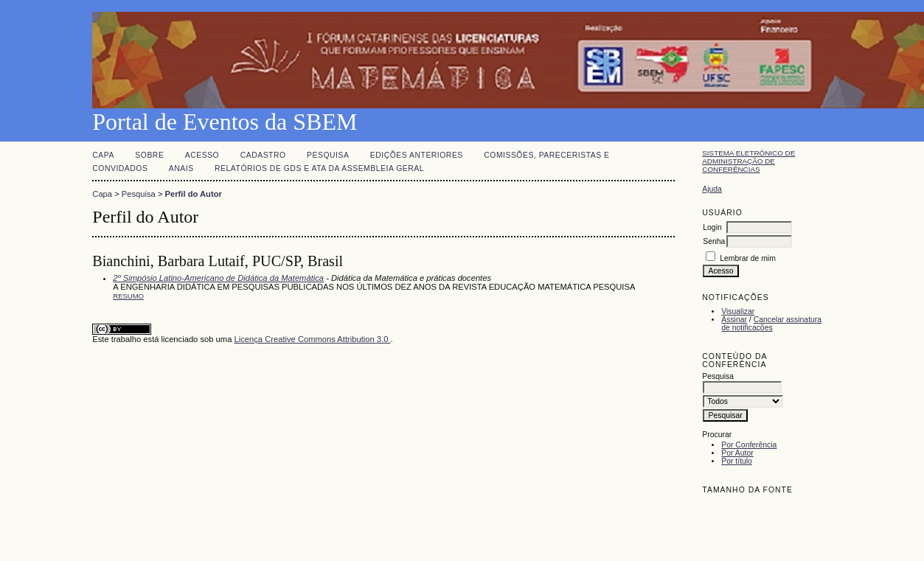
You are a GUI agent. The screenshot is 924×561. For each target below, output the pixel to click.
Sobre (149, 155)
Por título (737, 461)
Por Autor (737, 453)
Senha (714, 241)
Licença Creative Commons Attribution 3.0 (312, 339)
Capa (103, 155)
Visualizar (738, 311)
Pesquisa (328, 155)
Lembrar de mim (748, 258)
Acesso (202, 155)
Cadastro (263, 155)
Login (712, 227)
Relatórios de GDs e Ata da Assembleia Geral (319, 168)
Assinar (734, 320)
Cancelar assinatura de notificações (771, 324)
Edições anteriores (417, 155)
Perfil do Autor (194, 194)
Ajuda (712, 189)
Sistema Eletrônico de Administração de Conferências (748, 161)
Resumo (128, 296)
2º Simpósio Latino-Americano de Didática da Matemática (218, 278)
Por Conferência (749, 445)
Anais (181, 168)
